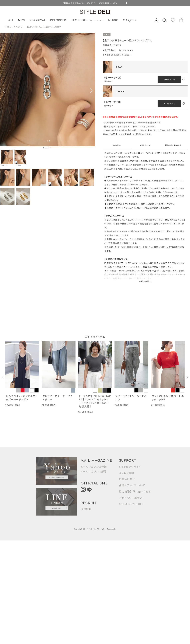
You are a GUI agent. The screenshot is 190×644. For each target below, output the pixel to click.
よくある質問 (127, 473)
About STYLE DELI (132, 504)
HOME (8, 27)
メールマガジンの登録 (94, 467)
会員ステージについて (132, 485)
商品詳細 (117, 145)
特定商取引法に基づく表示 (135, 491)
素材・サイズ (145, 145)
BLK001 (113, 20)
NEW (22, 20)
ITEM (75, 20)
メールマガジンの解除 (94, 471)
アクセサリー (19, 27)
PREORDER (58, 20)
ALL (11, 20)
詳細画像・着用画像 (173, 145)
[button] (91, 91)
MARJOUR (130, 20)
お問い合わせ (127, 479)
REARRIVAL (38, 20)
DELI (93, 20)
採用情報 (86, 509)
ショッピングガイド (130, 467)
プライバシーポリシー (132, 498)
